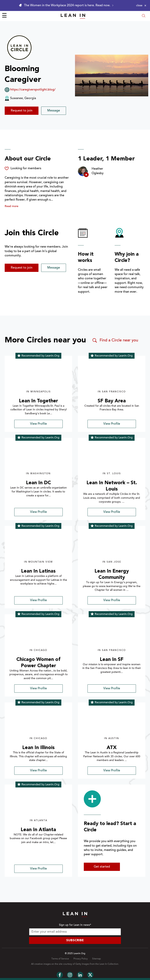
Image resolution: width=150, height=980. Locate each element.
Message (54, 111)
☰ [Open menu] (4, 16)
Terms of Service (60, 959)
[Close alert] (141, 5)
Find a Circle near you (115, 340)
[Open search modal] (144, 16)
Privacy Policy (81, 959)
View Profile (38, 424)
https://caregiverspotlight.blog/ (33, 90)
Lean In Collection (109, 964)
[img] (38, 375)
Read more (12, 206)
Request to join (22, 111)
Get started (102, 867)
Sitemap (96, 959)
